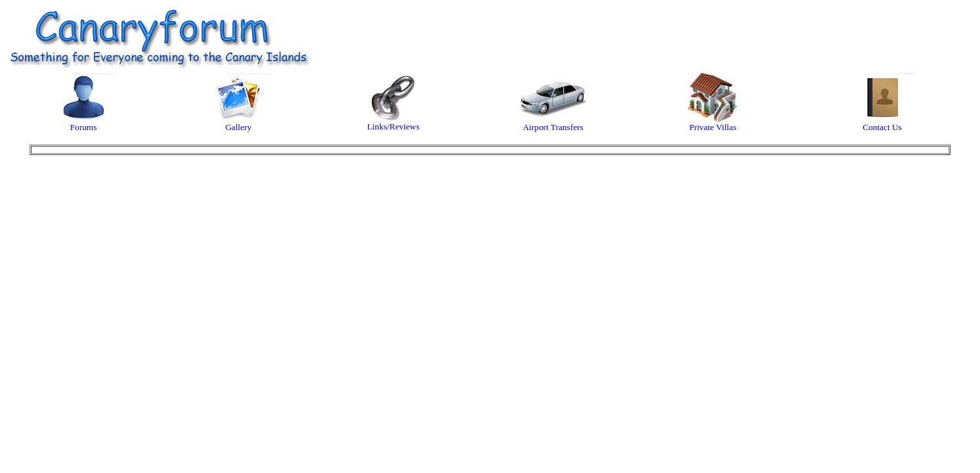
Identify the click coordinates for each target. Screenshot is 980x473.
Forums (84, 123)
